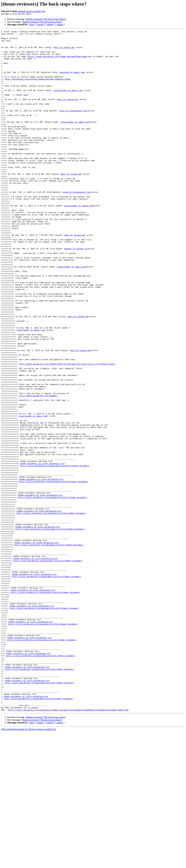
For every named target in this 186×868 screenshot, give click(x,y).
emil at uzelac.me (64, 51)
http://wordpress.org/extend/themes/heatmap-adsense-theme (38, 89)
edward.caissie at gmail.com (32, 11)
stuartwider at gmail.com (68, 103)
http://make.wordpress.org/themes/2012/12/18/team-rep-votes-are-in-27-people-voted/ (67, 431)
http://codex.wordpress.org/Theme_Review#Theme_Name (57, 62)
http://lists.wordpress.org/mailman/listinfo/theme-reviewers (55, 553)
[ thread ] (40, 24)
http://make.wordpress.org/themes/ (38, 469)
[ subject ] (50, 24)
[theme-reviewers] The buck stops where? (46, 19)
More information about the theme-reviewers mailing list (29, 865)
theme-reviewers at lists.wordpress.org (42, 550)
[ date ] (32, 24)
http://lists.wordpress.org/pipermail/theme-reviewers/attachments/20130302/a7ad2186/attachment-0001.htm (68, 846)
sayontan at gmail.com (72, 81)
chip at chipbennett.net (73, 127)
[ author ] (60, 24)
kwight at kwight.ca (76, 292)
